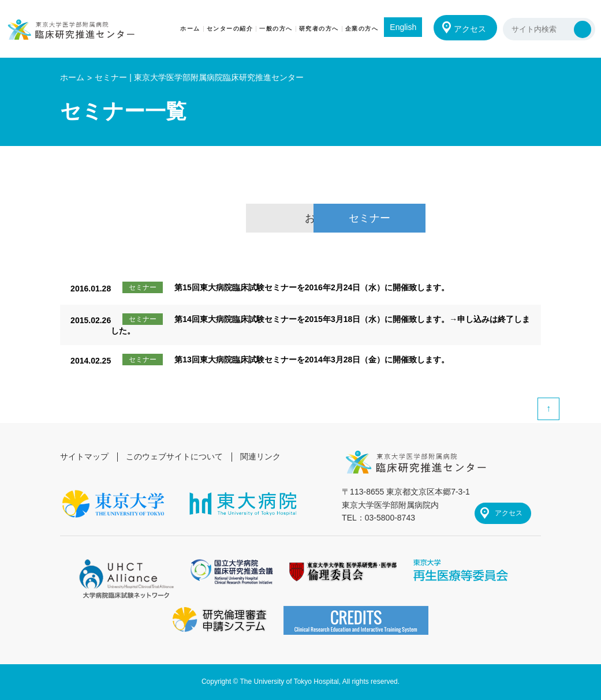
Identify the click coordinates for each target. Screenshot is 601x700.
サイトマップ (84, 456)
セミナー (419, 218)
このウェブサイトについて (175, 456)
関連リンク (261, 456)
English (402, 27)
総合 (182, 218)
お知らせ (300, 218)
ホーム (72, 77)
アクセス (469, 29)
